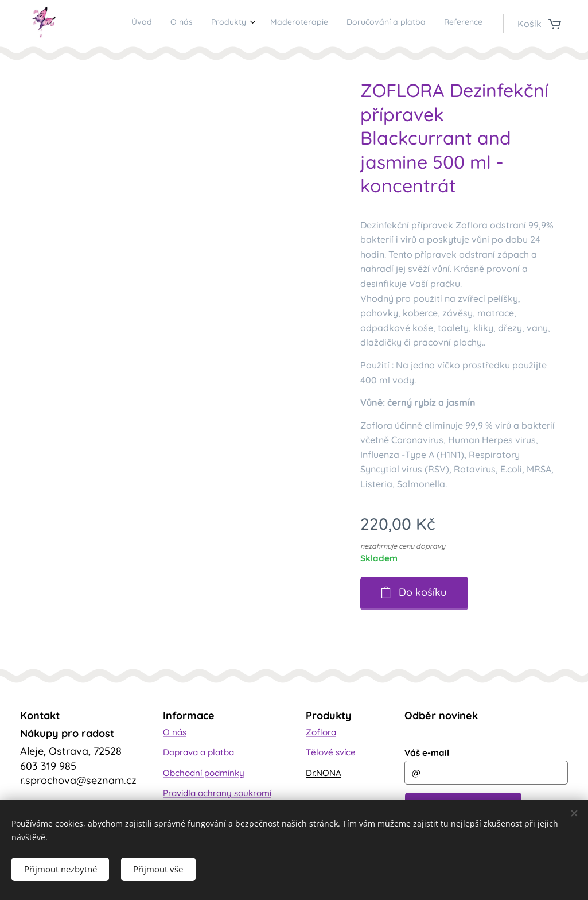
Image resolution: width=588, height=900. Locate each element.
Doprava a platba (198, 752)
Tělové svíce (331, 752)
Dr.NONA (324, 772)
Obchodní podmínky (204, 772)
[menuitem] (388, 24)
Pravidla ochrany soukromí (217, 793)
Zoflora (321, 732)
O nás (175, 732)
